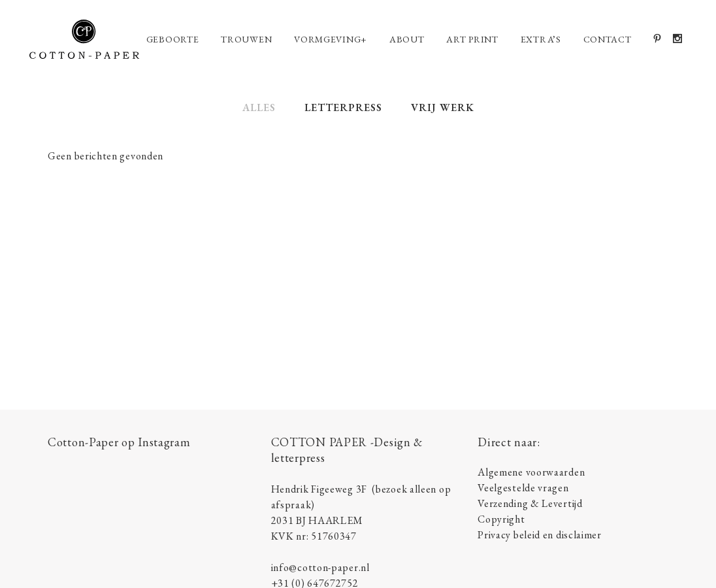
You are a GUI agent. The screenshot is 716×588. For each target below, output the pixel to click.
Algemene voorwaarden (531, 472)
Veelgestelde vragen (523, 488)
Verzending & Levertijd (530, 503)
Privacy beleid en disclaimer (540, 535)
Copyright (501, 519)
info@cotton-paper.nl (320, 567)
